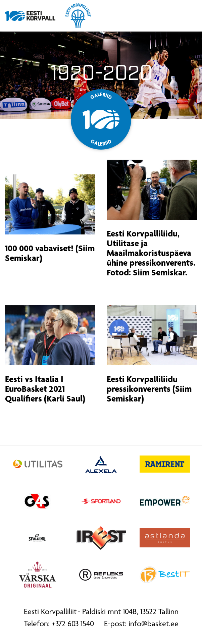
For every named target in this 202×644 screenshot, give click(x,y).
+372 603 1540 (73, 625)
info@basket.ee (154, 625)
